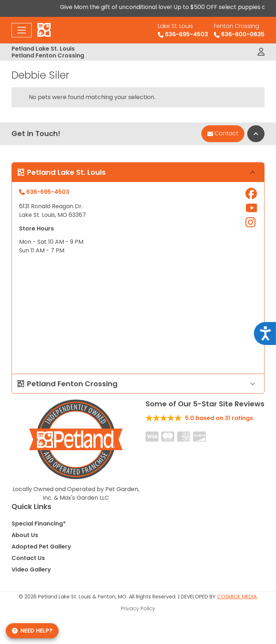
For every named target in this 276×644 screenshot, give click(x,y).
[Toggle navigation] (22, 30)
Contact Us (28, 558)
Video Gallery (31, 570)
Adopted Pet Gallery (41, 547)
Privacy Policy (138, 608)
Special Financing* (39, 524)
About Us (25, 535)
